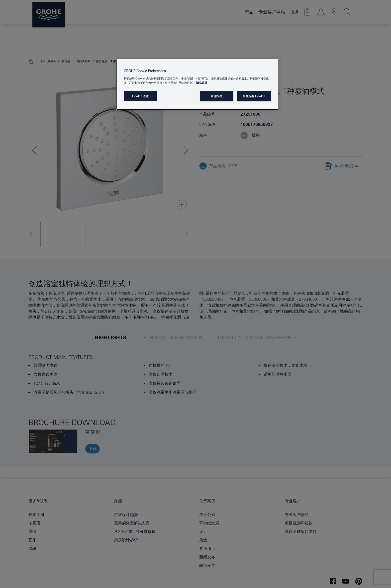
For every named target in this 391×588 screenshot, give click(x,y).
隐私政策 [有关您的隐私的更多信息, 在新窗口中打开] (202, 83)
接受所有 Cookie (254, 96)
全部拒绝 (216, 96)
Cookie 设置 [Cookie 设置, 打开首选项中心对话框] (141, 96)
